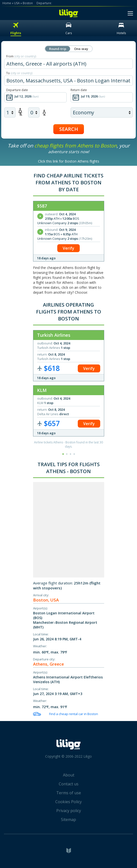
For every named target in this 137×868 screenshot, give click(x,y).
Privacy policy (69, 811)
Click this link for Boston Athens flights (69, 161)
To (19, 73)
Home (7, 3)
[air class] (102, 112)
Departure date (17, 90)
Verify (68, 248)
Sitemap (68, 820)
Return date (79, 90)
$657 (52, 423)
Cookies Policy (68, 802)
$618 (52, 368)
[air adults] (10, 112)
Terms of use (69, 793)
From (21, 56)
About (69, 775)
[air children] (34, 112)
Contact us (69, 784)
